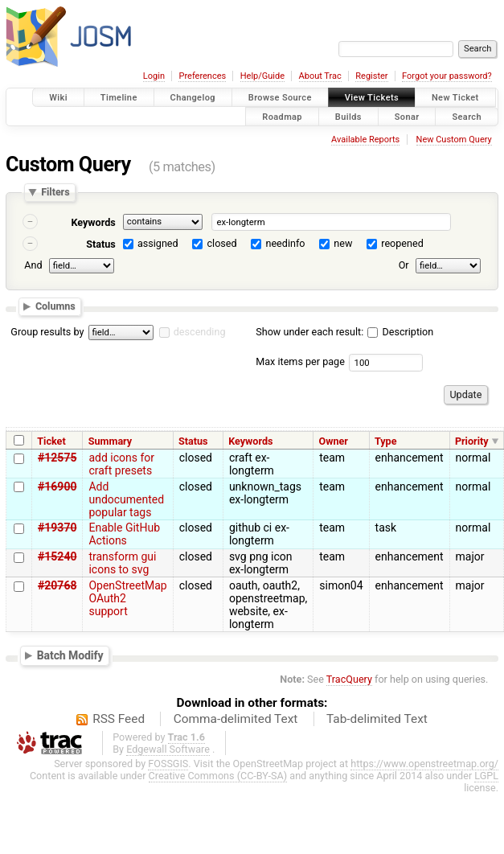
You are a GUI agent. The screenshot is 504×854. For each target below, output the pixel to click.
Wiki (58, 98)
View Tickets (372, 98)
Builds (348, 116)
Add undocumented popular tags (126, 499)
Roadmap (282, 116)
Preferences (202, 76)
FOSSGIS (168, 764)
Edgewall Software (168, 749)
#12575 (57, 458)
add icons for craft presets (121, 464)
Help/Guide (262, 76)
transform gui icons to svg (122, 563)
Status (101, 244)
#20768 (57, 585)
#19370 (57, 528)
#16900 (57, 487)
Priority (472, 441)
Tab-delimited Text (377, 719)
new (343, 243)
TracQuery (349, 679)
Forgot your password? (447, 76)
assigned (158, 243)
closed (222, 243)
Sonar (407, 116)
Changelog (193, 98)
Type (386, 441)
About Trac (320, 76)
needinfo (285, 243)
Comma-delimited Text (236, 719)
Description (400, 332)
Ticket (51, 441)
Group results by (47, 332)
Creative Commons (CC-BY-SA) (218, 776)
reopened (402, 243)
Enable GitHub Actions (124, 534)
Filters (55, 193)
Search (467, 116)
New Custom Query (454, 140)
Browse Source (280, 98)
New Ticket (455, 98)
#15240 (57, 556)
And (33, 265)
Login (154, 76)
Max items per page (300, 361)
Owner (334, 441)
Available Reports (365, 140)
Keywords (93, 222)
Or (404, 265)
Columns (55, 306)
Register (371, 76)
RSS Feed (119, 719)
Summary (110, 441)
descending (200, 332)
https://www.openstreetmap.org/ (424, 764)
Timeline (119, 98)
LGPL (486, 776)
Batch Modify (70, 655)
